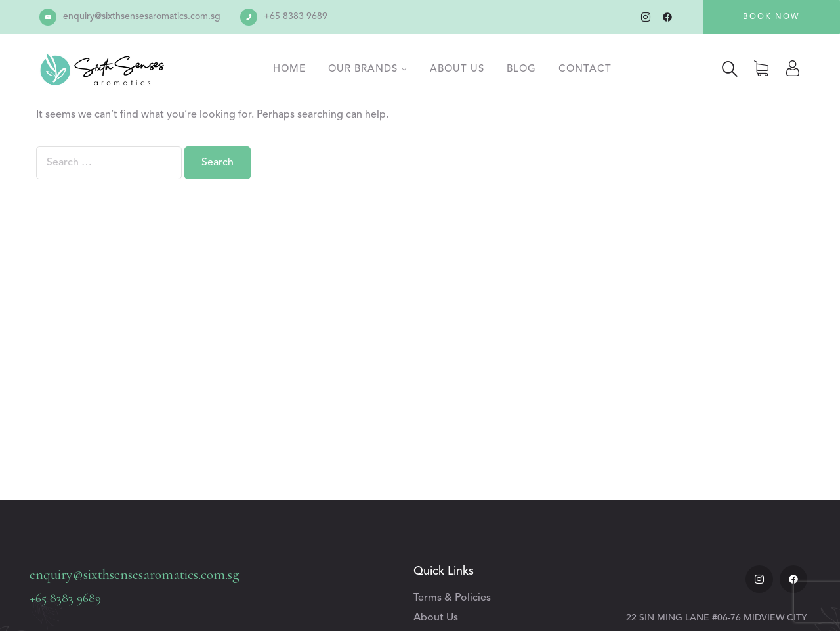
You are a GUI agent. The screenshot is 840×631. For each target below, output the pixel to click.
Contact (585, 69)
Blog (521, 69)
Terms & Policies (452, 598)
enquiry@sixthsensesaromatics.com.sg (142, 16)
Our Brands (363, 69)
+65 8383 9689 (296, 16)
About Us (457, 69)
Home (289, 69)
